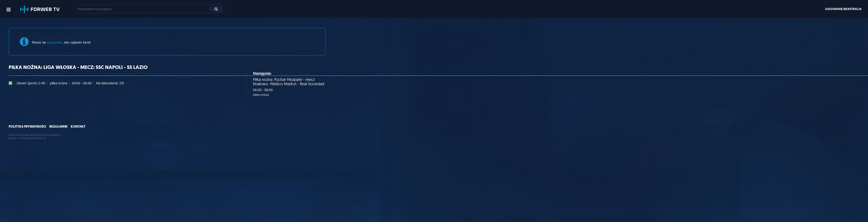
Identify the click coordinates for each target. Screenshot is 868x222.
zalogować (55, 42)
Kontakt (78, 127)
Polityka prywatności (27, 127)
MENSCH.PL (40, 138)
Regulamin (58, 127)
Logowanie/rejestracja (843, 9)
